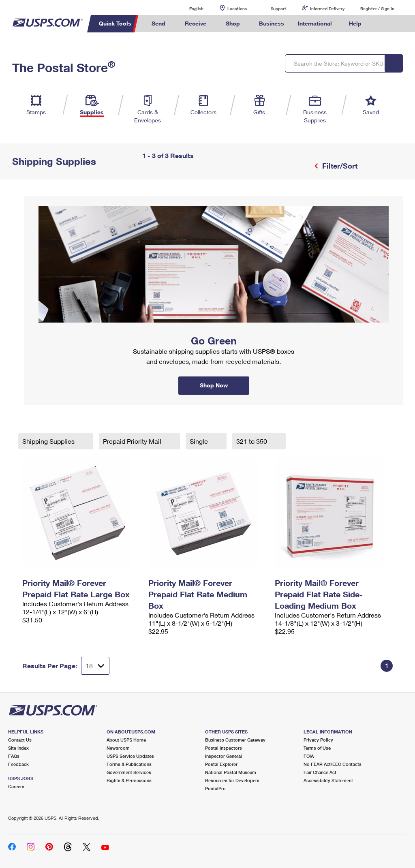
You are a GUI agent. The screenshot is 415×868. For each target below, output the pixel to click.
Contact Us (20, 740)
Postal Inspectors (224, 748)
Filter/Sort (339, 166)
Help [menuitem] (355, 23)
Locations (237, 9)
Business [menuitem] (272, 23)
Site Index (18, 748)
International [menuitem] (315, 23)
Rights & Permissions (129, 780)
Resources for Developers (232, 780)
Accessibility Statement (328, 780)
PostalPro (215, 788)
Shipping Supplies (49, 441)
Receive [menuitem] (196, 23)
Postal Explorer (221, 764)
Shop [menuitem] (233, 23)
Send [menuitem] (158, 23)
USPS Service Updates (130, 756)
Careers (16, 786)
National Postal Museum (231, 772)
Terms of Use (317, 748)
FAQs (14, 756)
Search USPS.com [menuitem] (382, 24)
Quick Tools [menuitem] (115, 23)
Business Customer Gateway (235, 740)
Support (278, 9)
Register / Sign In (377, 9)
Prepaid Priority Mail (133, 441)
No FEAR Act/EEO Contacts (333, 764)
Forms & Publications (129, 764)
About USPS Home (126, 740)
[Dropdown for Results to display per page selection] (95, 666)
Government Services (129, 772)
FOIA (309, 756)
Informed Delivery (327, 9)
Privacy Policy (318, 740)
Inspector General (224, 756)
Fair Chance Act (320, 772)
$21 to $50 (252, 441)
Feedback (18, 764)
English (188, 8)
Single (200, 441)
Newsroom (118, 748)
